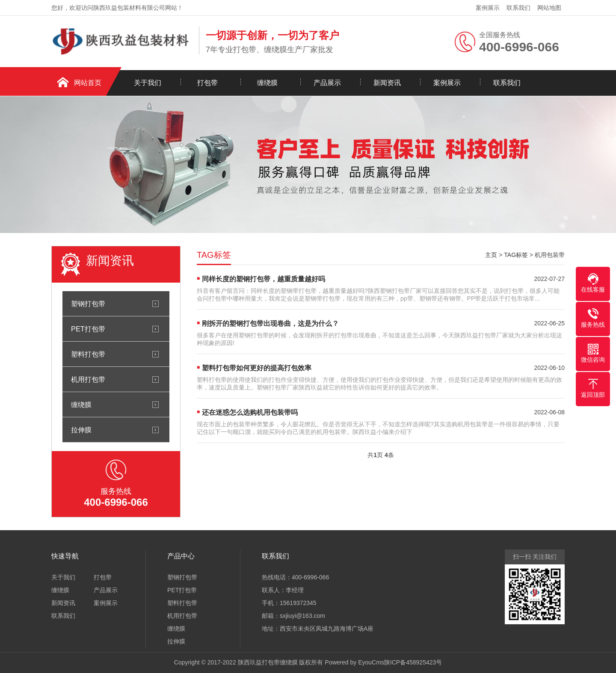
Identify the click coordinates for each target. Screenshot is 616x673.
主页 (491, 255)
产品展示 (327, 83)
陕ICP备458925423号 (413, 662)
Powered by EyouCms (353, 662)
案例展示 (488, 8)
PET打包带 (88, 329)
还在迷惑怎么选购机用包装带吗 (250, 412)
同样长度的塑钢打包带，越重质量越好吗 (264, 279)
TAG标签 (516, 255)
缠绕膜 (267, 83)
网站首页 (88, 83)
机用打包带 (88, 379)
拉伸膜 (81, 430)
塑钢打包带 (88, 304)
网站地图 (549, 8)
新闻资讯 (387, 83)
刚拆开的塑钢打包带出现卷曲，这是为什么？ (270, 323)
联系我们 (518, 8)
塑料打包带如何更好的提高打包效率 (257, 368)
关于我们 (148, 83)
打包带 (207, 83)
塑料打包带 (88, 354)
